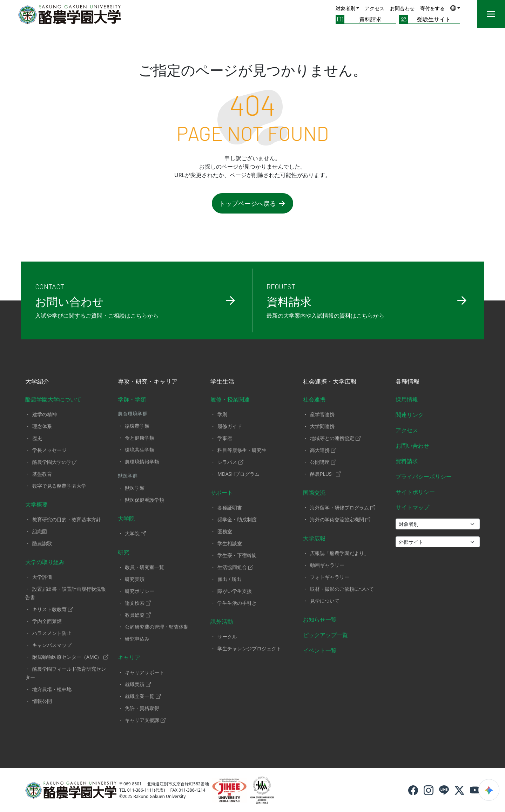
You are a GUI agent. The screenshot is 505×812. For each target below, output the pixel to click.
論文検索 (138, 603)
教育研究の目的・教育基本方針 (67, 519)
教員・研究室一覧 (144, 567)
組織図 (40, 531)
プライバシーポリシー (424, 476)
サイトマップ (412, 507)
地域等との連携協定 (335, 438)
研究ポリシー (140, 591)
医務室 (225, 531)
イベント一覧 (320, 650)
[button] (455, 8)
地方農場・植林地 (52, 689)
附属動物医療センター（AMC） (70, 657)
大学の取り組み (45, 562)
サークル (227, 637)
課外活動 (222, 622)
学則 (222, 414)
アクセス (375, 8)
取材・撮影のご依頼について (342, 589)
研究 (123, 552)
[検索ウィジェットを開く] (489, 790)
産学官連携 (322, 414)
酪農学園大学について (53, 399)
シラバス (230, 462)
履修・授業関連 (230, 399)
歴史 (37, 438)
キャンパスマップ (52, 645)
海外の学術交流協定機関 (340, 519)
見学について (325, 601)
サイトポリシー (415, 492)
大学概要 (36, 505)
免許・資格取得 (142, 708)
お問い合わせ (412, 446)
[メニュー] (491, 14)
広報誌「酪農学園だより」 (339, 553)
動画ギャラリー (327, 565)
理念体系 (42, 426)
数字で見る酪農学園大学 (59, 486)
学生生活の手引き (237, 603)
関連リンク (410, 415)
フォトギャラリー (330, 577)
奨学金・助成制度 (237, 519)
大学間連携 (322, 426)
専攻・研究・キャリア (148, 382)
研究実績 (135, 579)
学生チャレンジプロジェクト (249, 648)
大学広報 (314, 538)
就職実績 (138, 684)
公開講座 (323, 462)
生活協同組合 (235, 567)
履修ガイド (230, 426)
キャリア (129, 657)
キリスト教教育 (53, 609)
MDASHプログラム (238, 474)
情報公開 (42, 701)
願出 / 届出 (230, 579)
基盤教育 (42, 474)
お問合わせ (402, 8)
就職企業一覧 (143, 696)
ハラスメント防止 (52, 633)
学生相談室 (230, 543)
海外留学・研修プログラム (343, 507)
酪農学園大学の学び (54, 462)
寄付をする (432, 8)
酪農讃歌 (42, 543)
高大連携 (323, 450)
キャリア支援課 (145, 720)
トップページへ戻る (252, 204)
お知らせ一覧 (320, 620)
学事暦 (225, 438)
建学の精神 (45, 414)
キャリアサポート (144, 672)
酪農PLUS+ (325, 474)
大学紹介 (37, 382)
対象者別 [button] (345, 8)
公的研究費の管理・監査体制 (157, 627)
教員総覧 (138, 615)
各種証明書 (230, 507)
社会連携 (314, 399)
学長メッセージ (49, 450)
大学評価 (42, 577)
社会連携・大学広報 (330, 382)
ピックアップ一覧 (325, 635)
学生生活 (222, 382)
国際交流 (314, 493)
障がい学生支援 (235, 591)
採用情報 (407, 399)
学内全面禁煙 (47, 621)
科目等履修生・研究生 (242, 450)
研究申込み (137, 639)
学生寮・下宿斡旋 (237, 555)
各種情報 (408, 382)
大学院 (126, 519)
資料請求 (407, 461)
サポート (222, 493)
